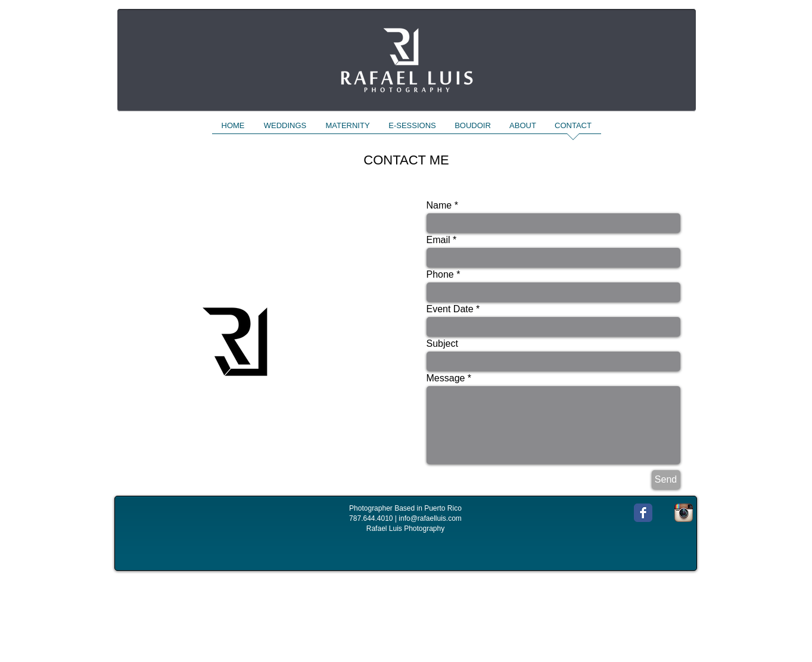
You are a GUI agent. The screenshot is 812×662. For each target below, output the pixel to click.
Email (438, 240)
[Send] (666, 480)
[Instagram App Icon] (684, 513)
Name (439, 206)
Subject (442, 344)
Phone (440, 275)
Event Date (450, 309)
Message (446, 378)
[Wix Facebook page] (643, 513)
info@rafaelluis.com (430, 518)
